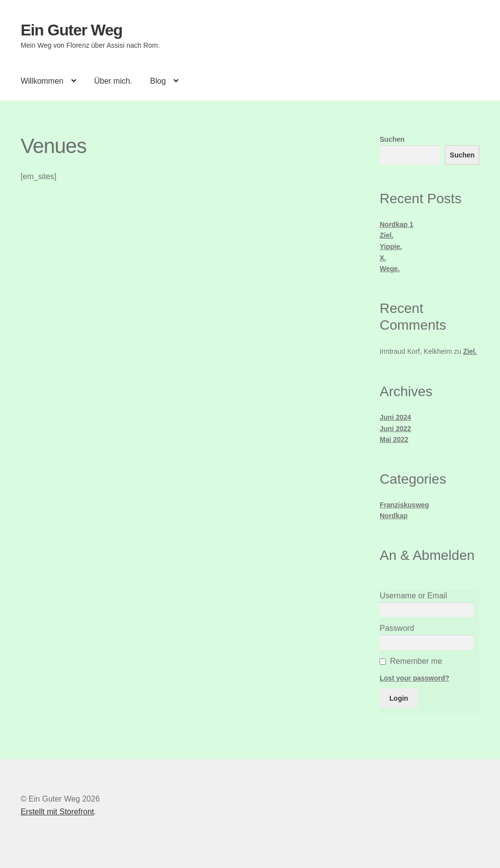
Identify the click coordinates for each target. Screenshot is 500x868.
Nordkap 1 (396, 224)
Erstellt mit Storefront (57, 812)
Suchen (392, 139)
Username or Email (413, 596)
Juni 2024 (395, 417)
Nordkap (394, 516)
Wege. (390, 269)
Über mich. (113, 81)
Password (397, 628)
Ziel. (386, 235)
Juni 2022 (395, 429)
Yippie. (391, 247)
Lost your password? (414, 678)
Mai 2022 (394, 439)
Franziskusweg (404, 505)
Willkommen (42, 81)
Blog (158, 81)
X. (383, 258)
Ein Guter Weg (72, 30)
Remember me (416, 661)
